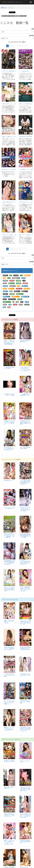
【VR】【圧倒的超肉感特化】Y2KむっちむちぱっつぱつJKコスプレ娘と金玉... (25, 589)
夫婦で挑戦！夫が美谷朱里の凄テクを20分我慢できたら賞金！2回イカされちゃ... (25, 729)
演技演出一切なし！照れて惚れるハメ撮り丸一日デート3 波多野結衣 (9, 422)
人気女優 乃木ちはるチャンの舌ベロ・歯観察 (9, 395)
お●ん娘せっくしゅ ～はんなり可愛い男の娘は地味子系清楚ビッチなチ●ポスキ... (25, 562)
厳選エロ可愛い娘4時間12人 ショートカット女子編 (9, 622)
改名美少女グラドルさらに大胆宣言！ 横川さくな (25, 675)
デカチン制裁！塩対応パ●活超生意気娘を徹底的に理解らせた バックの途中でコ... (25, 482)
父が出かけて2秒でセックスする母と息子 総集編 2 (9, 675)
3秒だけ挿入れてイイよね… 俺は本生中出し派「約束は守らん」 (9, 449)
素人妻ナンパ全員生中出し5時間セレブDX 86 (9, 761)
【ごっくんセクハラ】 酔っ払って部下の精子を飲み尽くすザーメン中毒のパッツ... (9, 702)
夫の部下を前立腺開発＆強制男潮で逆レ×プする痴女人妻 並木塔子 (25, 648)
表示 (32, 29)
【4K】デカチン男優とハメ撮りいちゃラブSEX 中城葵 (15, 235)
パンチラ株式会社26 (24, 71)
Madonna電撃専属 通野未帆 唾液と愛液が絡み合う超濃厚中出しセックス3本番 (25, 536)
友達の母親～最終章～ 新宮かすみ (9, 788)
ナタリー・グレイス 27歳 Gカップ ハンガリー (25, 762)
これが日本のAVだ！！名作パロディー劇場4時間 (25, 702)
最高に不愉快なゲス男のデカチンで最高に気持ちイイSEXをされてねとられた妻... (25, 816)
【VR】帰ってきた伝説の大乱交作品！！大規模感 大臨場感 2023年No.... (25, 422)
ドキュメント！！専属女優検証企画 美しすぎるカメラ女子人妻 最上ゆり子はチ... (25, 622)
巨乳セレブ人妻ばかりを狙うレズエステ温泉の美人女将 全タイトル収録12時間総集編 (9, 342)
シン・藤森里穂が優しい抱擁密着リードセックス (25, 395)
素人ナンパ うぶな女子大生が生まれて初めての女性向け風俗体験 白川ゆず (9, 589)
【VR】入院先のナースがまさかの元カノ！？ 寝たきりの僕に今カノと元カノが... (25, 369)
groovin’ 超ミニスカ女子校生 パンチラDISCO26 (13, 169)
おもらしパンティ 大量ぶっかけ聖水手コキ (9, 508)
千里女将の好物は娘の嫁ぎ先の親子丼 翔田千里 (25, 842)
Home (4, 8)
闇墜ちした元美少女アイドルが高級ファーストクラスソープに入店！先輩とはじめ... (9, 842)
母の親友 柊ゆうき (8, 481)
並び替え (31, 35)
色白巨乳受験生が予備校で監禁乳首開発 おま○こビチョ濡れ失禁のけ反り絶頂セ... (9, 562)
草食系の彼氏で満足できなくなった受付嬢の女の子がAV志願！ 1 (9, 648)
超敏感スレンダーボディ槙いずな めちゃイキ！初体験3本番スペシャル (9, 729)
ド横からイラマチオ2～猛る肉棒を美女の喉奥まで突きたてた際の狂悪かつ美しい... (25, 789)
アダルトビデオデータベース (12, 2)
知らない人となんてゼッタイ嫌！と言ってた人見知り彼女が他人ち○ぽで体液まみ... (25, 509)
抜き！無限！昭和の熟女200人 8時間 (25, 448)
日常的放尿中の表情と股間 (25, 137)
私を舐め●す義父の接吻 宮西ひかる (25, 341)
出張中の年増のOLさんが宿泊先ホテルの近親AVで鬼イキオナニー (9, 815)
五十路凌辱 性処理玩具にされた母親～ (9, 368)
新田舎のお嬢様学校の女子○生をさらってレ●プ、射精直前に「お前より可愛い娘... (9, 536)
